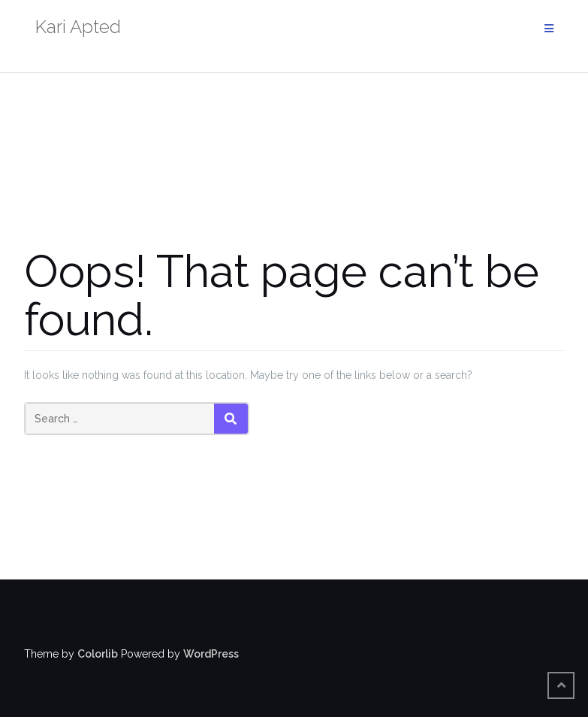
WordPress (211, 654)
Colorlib (98, 654)
